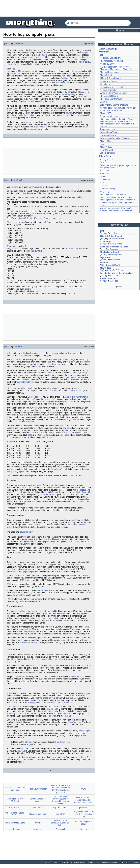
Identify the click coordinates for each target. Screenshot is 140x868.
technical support (66, 94)
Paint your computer (38, 793)
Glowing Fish (116, 244)
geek (31, 748)
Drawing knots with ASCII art (15, 804)
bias (39, 761)
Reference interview (109, 116)
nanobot (104, 263)
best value (52, 391)
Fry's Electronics (43, 90)
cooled (37, 512)
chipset (66, 78)
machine (10, 111)
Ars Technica (15, 812)
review (104, 244)
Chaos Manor (71, 249)
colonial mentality (108, 189)
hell (39, 373)
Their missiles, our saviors (112, 61)
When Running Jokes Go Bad (15, 818)
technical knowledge (76, 391)
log (102, 270)
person (104, 233)
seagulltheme (116, 260)
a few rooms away (108, 135)
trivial (37, 366)
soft (102, 55)
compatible (61, 83)
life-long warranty (34, 603)
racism (103, 177)
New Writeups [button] (120, 225)
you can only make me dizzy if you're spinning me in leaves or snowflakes (116, 209)
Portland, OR (45, 55)
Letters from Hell (107, 153)
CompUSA (61, 818)
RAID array (74, 680)
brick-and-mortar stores (77, 397)
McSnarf (18, 180)
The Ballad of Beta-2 (109, 96)
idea (7, 44)
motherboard (15, 73)
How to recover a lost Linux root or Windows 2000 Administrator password (61, 793)
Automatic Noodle (108, 90)
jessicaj (114, 233)
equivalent (22, 755)
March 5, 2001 (106, 75)
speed (32, 197)
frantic (75, 711)
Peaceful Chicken (117, 239)
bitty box (83, 833)
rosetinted (115, 276)
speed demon (50, 720)
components (12, 55)
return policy (84, 62)
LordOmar (19, 44)
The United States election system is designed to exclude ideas (61, 804)
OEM (83, 793)
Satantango (105, 84)
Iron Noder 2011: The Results (113, 194)
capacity (42, 197)
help (103, 265)
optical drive (45, 435)
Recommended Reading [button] (120, 44)
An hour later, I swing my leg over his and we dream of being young (118, 109)
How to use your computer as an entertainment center (83, 804)
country (69, 113)
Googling (86, 362)
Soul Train (105, 162)
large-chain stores (72, 377)
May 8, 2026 (106, 113)
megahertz (85, 494)
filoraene (18, 346)
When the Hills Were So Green (114, 93)
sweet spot (56, 473)
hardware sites (63, 746)
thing (103, 239)
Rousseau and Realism (110, 58)
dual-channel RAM (43, 594)
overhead (48, 399)
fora (59, 364)
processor (68, 430)
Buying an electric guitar (38, 804)
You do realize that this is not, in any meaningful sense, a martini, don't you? (117, 199)
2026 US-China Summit (111, 78)
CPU (14, 228)
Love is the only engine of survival (115, 138)
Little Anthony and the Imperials (114, 105)
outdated (55, 713)
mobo (81, 433)
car (17, 115)
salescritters (26, 388)
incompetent (49, 373)
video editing (47, 663)
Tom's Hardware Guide (15, 827)
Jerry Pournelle (13, 249)
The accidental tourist (110, 72)
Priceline (38, 827)
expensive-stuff (82, 761)
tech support (74, 373)
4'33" (102, 183)
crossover (104, 186)
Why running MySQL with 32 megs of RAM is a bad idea (36, 218)
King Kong (105, 192)
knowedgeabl (36, 129)
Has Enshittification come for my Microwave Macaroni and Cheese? (115, 68)
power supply (26, 536)
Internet (28, 746)
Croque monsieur (108, 129)
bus (14, 115)
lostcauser (115, 249)
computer (85, 53)
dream (104, 260)
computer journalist (34, 251)
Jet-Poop (114, 281)
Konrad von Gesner (109, 81)
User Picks (104, 52)
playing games (34, 707)
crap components (49, 622)
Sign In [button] (120, 31)
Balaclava (104, 171)
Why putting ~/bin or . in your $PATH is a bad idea (83, 818)
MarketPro (38, 812)
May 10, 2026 (106, 147)
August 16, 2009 (107, 64)
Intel (22, 492)
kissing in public (107, 159)
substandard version (28, 646)
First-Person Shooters (62, 707)
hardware (53, 364)
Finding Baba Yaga (108, 132)
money (31, 422)
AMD (31, 492)
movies (59, 663)
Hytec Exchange (15, 833)
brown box (38, 833)
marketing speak (14, 718)
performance (76, 726)
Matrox (21, 71)
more (119, 287)
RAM (68, 433)
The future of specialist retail (83, 827)
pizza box (83, 812)
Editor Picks (105, 156)
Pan (102, 144)
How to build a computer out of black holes (61, 827)
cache (17, 499)
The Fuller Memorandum (111, 99)
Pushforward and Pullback (112, 87)
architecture (48, 499)
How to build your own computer (15, 793)
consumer (43, 127)
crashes (30, 529)
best (55, 761)
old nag (57, 573)
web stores (36, 397)
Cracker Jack (106, 180)
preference (30, 122)
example (10, 69)
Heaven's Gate (107, 150)
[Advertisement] (70, 8)
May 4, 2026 (106, 141)
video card (29, 71)
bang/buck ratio (35, 187)
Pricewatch (61, 833)
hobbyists (30, 382)
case (30, 435)
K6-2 (85, 78)
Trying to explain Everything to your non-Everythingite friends (118, 167)
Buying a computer (38, 818)
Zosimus (104, 102)
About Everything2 (108, 49)
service (83, 92)
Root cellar (105, 174)
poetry (103, 249)
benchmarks (81, 506)
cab (21, 115)
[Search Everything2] (98, 23)
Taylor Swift (106, 257)
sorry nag (67, 720)
